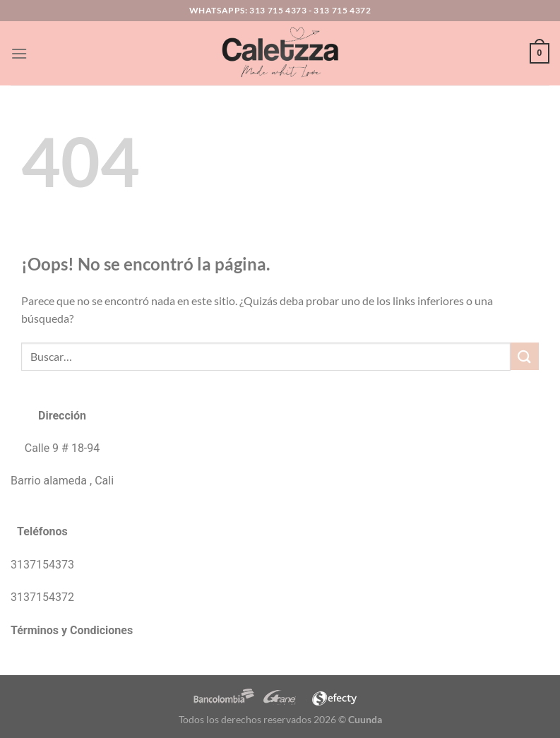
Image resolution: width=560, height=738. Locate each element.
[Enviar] (525, 356)
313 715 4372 (342, 10)
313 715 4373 (278, 10)
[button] (19, 53)
